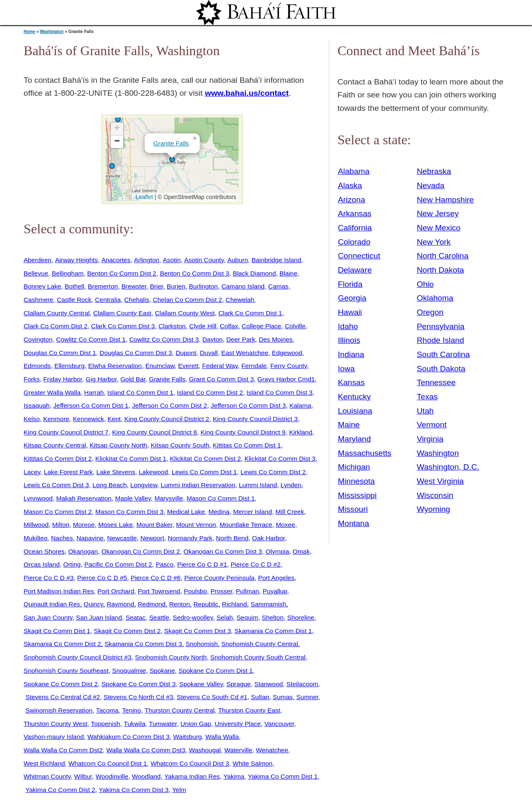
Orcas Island (42, 564)
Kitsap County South (180, 445)
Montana (354, 523)
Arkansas (355, 213)
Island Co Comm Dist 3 (280, 392)
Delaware (355, 270)
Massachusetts (365, 453)
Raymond (120, 604)
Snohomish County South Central (258, 657)
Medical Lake (186, 512)
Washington (52, 32)
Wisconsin (435, 495)
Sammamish (268, 604)
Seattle (159, 617)
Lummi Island (258, 485)
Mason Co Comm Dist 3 (129, 512)
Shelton (273, 617)
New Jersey (438, 213)
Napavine (90, 538)
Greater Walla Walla (52, 392)
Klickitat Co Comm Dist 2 (205, 459)
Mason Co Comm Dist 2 (58, 512)
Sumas (283, 697)
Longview (144, 485)
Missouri (353, 509)
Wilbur (83, 776)
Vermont (431, 425)
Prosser (221, 591)
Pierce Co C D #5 (102, 578)
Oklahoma (435, 298)
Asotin (172, 260)
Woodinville (112, 776)
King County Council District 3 (255, 419)
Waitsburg (187, 737)
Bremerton (103, 286)
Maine (349, 425)
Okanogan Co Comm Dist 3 (223, 551)
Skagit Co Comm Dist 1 (57, 631)
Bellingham (68, 273)
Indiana (351, 354)
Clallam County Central (57, 313)
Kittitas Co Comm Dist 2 (58, 459)
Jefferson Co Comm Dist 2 (170, 405)
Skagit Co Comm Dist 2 (127, 631)
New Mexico (439, 228)
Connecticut (359, 256)
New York (434, 242)
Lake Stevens (116, 472)
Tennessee (436, 382)
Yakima (234, 776)
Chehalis (137, 300)
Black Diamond (254, 273)
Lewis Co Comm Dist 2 (273, 472)
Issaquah (37, 405)
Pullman (247, 591)
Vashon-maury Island (54, 737)
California (355, 228)
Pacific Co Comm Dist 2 (118, 564)
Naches (62, 538)
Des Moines (276, 339)
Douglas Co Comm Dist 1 (60, 353)
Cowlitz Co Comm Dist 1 (91, 339)
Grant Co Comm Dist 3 (221, 379)
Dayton (213, 339)
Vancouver (279, 724)
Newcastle (122, 538)
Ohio (425, 284)
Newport (152, 538)
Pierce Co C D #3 (49, 578)
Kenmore (56, 419)
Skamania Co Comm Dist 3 (143, 644)
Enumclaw (160, 366)
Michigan (354, 467)
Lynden (291, 485)
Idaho (348, 326)
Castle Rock (74, 300)
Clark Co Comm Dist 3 (123, 326)
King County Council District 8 (154, 432)
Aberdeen (38, 260)
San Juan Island (99, 617)
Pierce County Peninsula (219, 578)
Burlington (203, 286)
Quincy (93, 604)
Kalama (300, 405)
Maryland (355, 439)
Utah (425, 411)
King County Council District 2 (167, 419)
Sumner (307, 697)
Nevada (430, 185)
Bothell (75, 286)
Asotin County (204, 260)
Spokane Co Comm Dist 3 (139, 684)
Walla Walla (222, 737)
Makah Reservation (84, 498)
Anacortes (116, 260)
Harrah (94, 392)
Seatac (135, 617)
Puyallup (275, 591)
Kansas (351, 382)
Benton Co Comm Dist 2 (122, 273)
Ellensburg (70, 366)
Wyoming (433, 509)
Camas (279, 286)
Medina (219, 512)
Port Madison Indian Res (59, 591)
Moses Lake (116, 525)
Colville (295, 326)
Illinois (349, 340)
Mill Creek (290, 512)
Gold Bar (133, 379)
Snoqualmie (129, 671)
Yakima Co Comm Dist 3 (134, 790)
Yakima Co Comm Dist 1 (283, 776)
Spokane (162, 671)
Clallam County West (185, 313)
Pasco (164, 564)
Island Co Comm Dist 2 (210, 392)
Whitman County (47, 776)
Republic (206, 604)
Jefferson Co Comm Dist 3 (248, 405)
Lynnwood (38, 498)
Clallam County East (122, 313)
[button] (118, 119)
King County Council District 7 (66, 432)
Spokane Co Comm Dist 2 (61, 684)
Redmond (152, 604)
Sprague (239, 684)
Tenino (131, 710)
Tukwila (135, 724)
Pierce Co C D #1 (202, 564)
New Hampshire (445, 200)
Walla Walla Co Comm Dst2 (63, 750)
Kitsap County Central (55, 445)
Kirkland (301, 432)
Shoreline (301, 617)
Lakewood (153, 472)
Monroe (84, 525)
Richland (234, 604)
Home (30, 32)
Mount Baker (154, 525)
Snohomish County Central (260, 644)
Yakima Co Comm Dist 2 (60, 790)
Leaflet (144, 197)
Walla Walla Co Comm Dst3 (146, 750)
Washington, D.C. (448, 467)
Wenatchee (272, 750)
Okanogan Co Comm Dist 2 (141, 551)
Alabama (354, 171)
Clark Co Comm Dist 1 (250, 313)
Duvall (209, 353)
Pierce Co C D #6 (156, 578)
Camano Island (243, 286)
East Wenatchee (245, 353)
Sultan (260, 697)
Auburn (238, 260)
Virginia (430, 439)
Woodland (146, 776)
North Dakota (440, 270)
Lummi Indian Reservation (198, 485)
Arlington (146, 260)
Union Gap (196, 724)
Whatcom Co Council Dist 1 (108, 763)
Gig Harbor (101, 379)
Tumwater (163, 724)
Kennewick (88, 419)
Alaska (350, 185)
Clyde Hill (203, 326)
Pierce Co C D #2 (256, 564)
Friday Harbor (62, 379)
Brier (157, 286)
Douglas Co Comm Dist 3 (136, 353)
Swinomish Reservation (59, 710)
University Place (238, 724)
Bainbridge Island (276, 260)
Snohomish (202, 644)
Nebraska (434, 171)
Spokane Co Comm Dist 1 (216, 671)
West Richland (45, 763)
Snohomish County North (171, 657)
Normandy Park (190, 538)
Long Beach (109, 485)
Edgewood (287, 353)
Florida (350, 284)
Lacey (32, 472)
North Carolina (443, 256)
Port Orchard (116, 591)
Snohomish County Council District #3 (78, 657)
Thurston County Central (179, 710)
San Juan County (48, 617)
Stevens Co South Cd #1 (212, 697)
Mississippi (358, 495)
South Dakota (441, 369)
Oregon (430, 312)
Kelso (32, 419)
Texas (427, 397)
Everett (188, 366)
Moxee (285, 525)
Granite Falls (171, 143)
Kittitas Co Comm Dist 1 (247, 445)
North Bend (232, 538)
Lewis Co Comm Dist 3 (56, 485)
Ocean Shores (44, 551)
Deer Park (241, 339)
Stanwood (268, 684)
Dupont (186, 353)
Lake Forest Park (68, 472)
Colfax (229, 326)
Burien (176, 286)
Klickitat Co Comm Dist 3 (280, 459)
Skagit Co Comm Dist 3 (198, 631)
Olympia (277, 551)
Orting (72, 564)
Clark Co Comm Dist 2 (56, 326)
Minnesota (357, 481)
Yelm (179, 790)
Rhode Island (440, 340)
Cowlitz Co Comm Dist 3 (164, 339)
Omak (301, 551)
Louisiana (355, 411)
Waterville (238, 750)
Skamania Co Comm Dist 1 (273, 631)
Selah (225, 617)
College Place (261, 326)
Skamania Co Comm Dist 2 (62, 644)
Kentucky (355, 397)
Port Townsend (159, 591)
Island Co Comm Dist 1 (140, 392)
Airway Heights (76, 260)
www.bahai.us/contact (247, 93)
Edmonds (37, 366)
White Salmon (253, 763)
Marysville (169, 498)
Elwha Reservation (115, 366)
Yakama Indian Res (192, 776)
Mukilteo (36, 538)
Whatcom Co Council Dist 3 (190, 763)
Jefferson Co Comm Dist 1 (91, 405)
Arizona (352, 200)
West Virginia (440, 481)
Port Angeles (276, 578)
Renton (180, 604)
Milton (61, 525)
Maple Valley (133, 498)
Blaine (289, 273)
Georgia (352, 298)
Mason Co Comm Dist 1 (220, 498)
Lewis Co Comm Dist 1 (204, 472)
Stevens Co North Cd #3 (138, 697)
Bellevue (36, 273)
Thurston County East (249, 710)
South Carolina (443, 354)
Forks (32, 379)
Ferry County (289, 366)
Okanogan (83, 551)
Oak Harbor (269, 538)
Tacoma (107, 710)
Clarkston (172, 326)
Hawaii (350, 312)
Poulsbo (196, 591)
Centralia (108, 300)
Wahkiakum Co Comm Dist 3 (129, 737)
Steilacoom (302, 684)
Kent (114, 419)
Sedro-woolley (193, 617)
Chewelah (240, 300)
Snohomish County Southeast (66, 671)
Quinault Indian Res (52, 604)
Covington (38, 339)
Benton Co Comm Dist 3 (195, 273)
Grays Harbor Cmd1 (286, 379)
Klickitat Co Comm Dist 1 (131, 459)
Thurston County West (56, 724)
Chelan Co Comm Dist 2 (188, 300)
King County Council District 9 (243, 432)
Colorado (354, 242)
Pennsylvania (440, 326)
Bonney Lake (43, 286)
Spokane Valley (201, 684)
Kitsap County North (118, 445)
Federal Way (220, 366)
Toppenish (106, 724)
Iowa (347, 369)
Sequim (247, 617)
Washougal (205, 750)
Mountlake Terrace (246, 525)
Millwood (36, 525)
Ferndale (254, 366)
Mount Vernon (196, 525)
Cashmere (39, 300)
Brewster (134, 286)
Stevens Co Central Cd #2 (63, 697)
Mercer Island (253, 512)
